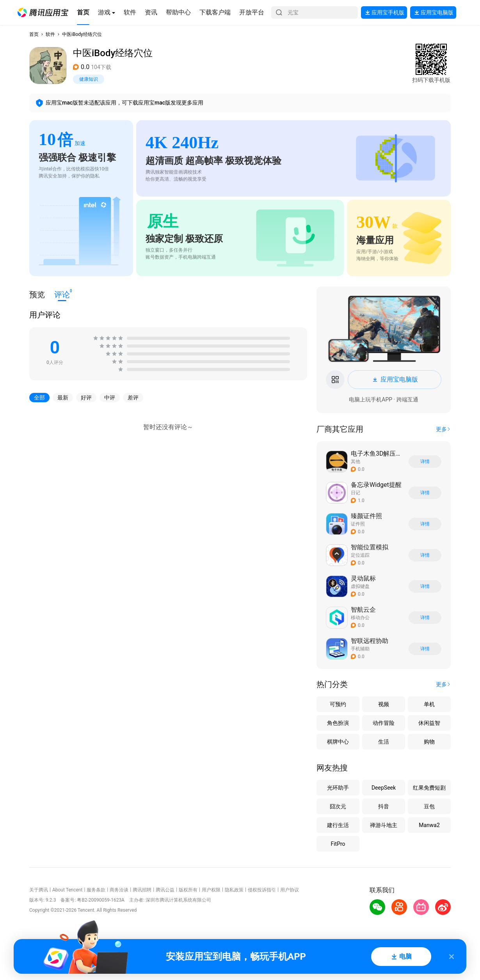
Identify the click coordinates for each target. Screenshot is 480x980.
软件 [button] (50, 34)
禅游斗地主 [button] (384, 825)
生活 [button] (384, 742)
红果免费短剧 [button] (429, 788)
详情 (425, 462)
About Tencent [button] (67, 890)
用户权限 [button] (211, 890)
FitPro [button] (338, 844)
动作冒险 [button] (384, 723)
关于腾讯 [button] (39, 890)
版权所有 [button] (188, 890)
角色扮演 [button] (338, 723)
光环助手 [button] (338, 788)
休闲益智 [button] (429, 723)
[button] (43, 12)
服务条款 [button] (96, 890)
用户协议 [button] (290, 890)
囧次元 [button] (338, 806)
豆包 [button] (429, 806)
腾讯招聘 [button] (142, 890)
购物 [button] (429, 742)
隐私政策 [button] (234, 890)
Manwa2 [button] (429, 825)
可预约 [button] (338, 704)
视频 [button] (384, 704)
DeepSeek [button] (384, 788)
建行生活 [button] (338, 825)
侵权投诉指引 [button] (262, 890)
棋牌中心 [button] (338, 742)
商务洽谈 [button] (119, 890)
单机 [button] (429, 704)
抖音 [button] (384, 806)
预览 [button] (37, 295)
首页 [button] (34, 34)
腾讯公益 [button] (165, 890)
